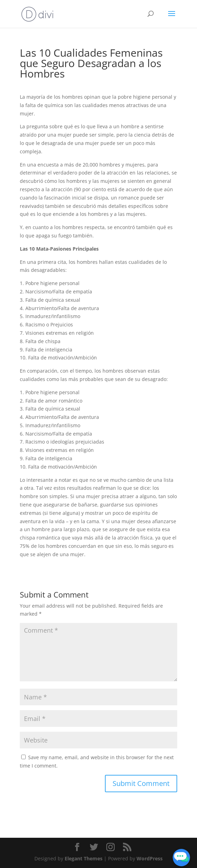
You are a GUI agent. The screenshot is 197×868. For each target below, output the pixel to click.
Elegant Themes (84, 858)
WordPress (150, 858)
